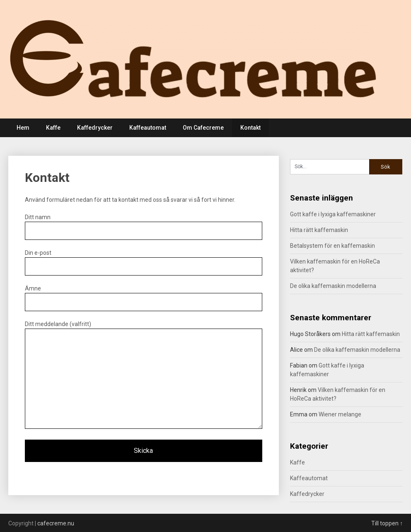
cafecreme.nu (56, 523)
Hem (23, 128)
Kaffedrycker (95, 128)
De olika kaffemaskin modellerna (333, 286)
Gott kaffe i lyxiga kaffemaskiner (333, 214)
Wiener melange (340, 414)
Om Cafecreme (203, 128)
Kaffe (53, 128)
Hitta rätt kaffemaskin (319, 230)
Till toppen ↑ (387, 523)
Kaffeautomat (148, 128)
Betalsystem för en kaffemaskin (332, 246)
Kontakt (250, 128)
